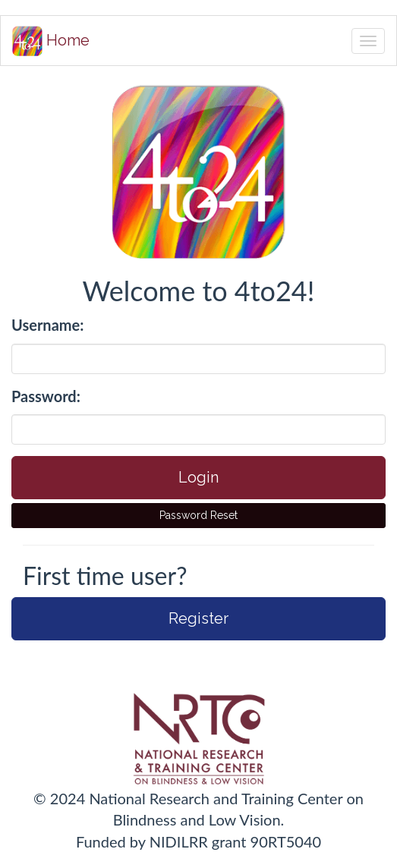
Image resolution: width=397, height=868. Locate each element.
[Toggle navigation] (368, 41)
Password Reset (198, 515)
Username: (47, 325)
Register (198, 618)
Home (51, 41)
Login (198, 477)
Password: (46, 396)
